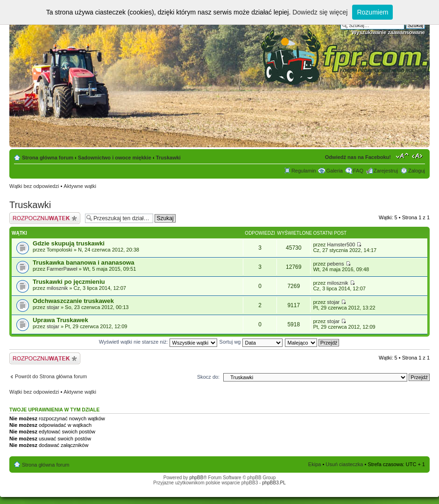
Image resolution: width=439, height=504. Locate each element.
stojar (53, 307)
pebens (335, 264)
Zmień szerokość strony (418, 156)
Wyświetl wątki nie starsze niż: (158, 342)
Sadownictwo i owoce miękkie (115, 158)
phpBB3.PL (274, 483)
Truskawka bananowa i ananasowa (84, 263)
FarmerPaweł (62, 269)
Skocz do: (208, 377)
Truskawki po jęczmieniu (69, 282)
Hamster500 (341, 245)
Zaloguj (417, 171)
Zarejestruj (386, 171)
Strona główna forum (48, 158)
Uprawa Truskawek (60, 320)
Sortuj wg (251, 342)
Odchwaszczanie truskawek (73, 301)
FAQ (358, 171)
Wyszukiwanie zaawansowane (388, 32)
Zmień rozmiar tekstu (402, 156)
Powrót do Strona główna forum (51, 376)
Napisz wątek (45, 218)
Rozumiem (372, 12)
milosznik (57, 288)
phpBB (196, 478)
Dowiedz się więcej (320, 12)
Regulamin (304, 171)
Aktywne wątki (80, 186)
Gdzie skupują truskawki (69, 243)
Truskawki (168, 158)
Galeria (334, 171)
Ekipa (315, 464)
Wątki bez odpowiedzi (34, 186)
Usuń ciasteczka (344, 464)
